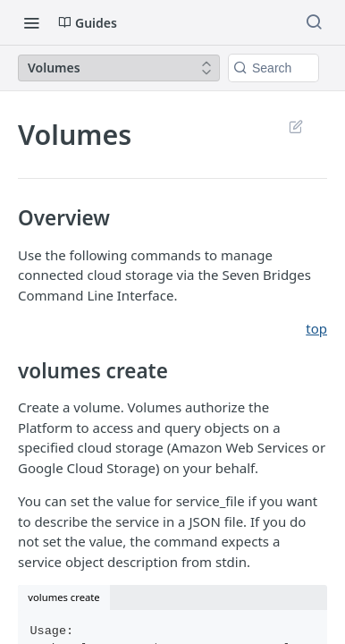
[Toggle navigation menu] (31, 22)
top (316, 328)
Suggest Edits (295, 126)
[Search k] (273, 68)
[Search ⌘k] (314, 22)
